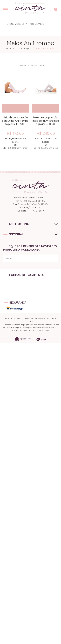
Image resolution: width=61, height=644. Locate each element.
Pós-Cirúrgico (24, 48)
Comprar (15, 108)
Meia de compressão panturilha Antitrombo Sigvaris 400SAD (15, 121)
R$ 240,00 (46, 133)
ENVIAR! (49, 260)
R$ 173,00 (15, 133)
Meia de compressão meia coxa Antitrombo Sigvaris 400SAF (46, 121)
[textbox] (25, 24)
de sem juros (15, 143)
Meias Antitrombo (46, 48)
